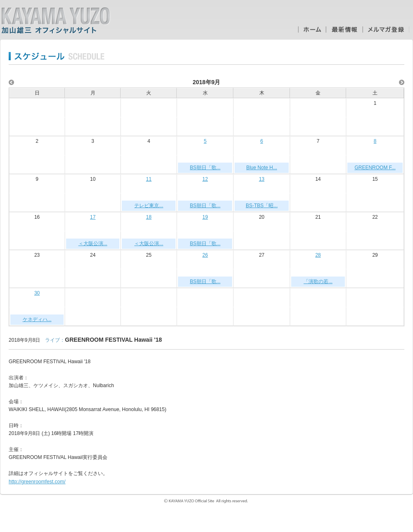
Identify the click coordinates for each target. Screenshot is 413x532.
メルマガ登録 (386, 30)
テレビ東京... (149, 206)
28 (318, 255)
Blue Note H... (262, 168)
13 (262, 179)
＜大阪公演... (93, 244)
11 (149, 179)
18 (149, 217)
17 (93, 217)
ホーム (312, 30)
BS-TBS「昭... (262, 206)
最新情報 (344, 30)
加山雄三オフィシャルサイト (56, 21)
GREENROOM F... (375, 168)
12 (205, 179)
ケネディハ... (37, 319)
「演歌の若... (318, 281)
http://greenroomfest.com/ (37, 482)
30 (37, 293)
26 (205, 255)
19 (205, 217)
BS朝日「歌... (205, 168)
